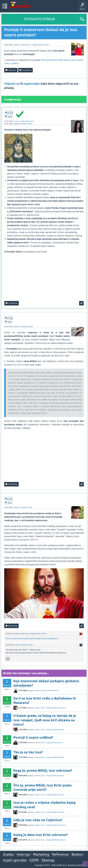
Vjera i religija (32, 45)
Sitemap (48, 860)
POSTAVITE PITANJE (40, 19)
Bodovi (77, 854)
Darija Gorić (58, 743)
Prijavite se (12, 84)
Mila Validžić (44, 45)
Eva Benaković (29, 121)
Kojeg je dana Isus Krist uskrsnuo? (40, 835)
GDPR (34, 860)
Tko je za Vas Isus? (28, 752)
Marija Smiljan (28, 645)
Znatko (8, 854)
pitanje (16, 45)
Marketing (41, 854)
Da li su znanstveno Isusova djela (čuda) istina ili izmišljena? (32, 638)
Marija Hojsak (28, 327)
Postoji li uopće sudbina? (33, 737)
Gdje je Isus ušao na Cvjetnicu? (38, 820)
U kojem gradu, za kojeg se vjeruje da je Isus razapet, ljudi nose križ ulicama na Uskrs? (45, 720)
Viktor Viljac (28, 507)
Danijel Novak (59, 730)
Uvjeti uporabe (15, 860)
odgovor (17, 121)
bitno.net (17, 365)
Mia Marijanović (60, 708)
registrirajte (32, 84)
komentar (17, 645)
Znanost (44, 691)
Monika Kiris (54, 691)
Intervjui (23, 854)
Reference (60, 854)
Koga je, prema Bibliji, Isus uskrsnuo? (43, 770)
